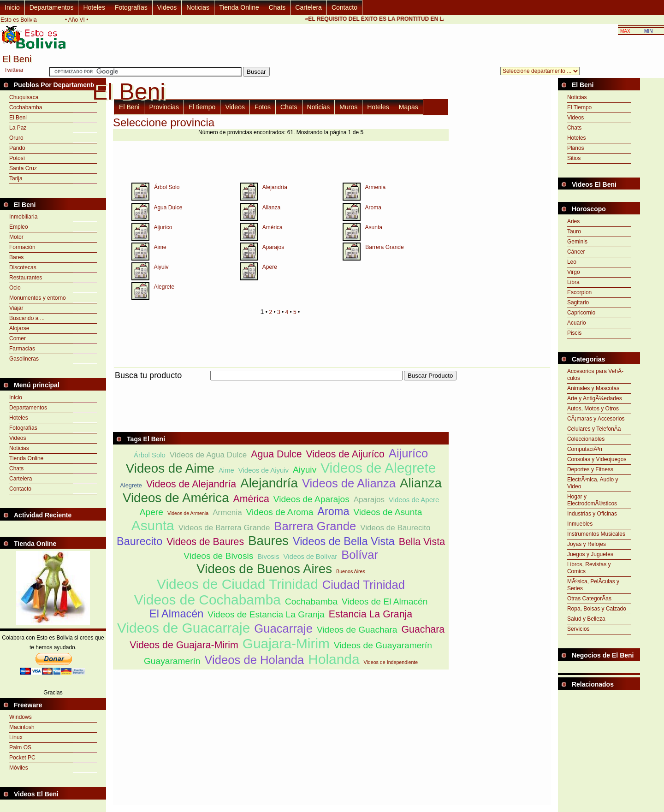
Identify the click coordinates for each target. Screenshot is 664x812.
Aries (573, 221)
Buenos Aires (351, 571)
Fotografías (131, 7)
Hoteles (94, 7)
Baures (268, 541)
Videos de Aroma (280, 512)
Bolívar (360, 555)
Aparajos (273, 247)
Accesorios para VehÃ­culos (595, 375)
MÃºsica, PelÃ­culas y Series (593, 585)
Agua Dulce (168, 207)
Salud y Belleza (586, 619)
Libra (573, 282)
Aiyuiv (161, 267)
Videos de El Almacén (385, 602)
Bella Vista (422, 542)
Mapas (409, 107)
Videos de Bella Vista (344, 541)
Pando (17, 148)
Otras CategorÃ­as (589, 599)
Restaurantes (26, 278)
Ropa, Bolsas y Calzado (597, 609)
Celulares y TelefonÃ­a (594, 429)
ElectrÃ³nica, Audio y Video (593, 483)
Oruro (16, 138)
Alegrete (164, 287)
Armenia (376, 187)
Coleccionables (586, 439)
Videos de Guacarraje (184, 628)
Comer (18, 338)
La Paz (18, 128)
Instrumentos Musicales (596, 534)
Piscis (574, 333)
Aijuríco (163, 227)
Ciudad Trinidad (364, 585)
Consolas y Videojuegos (597, 459)
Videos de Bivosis (218, 556)
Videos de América (176, 498)
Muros (348, 107)
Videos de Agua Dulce (208, 455)
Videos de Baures (205, 542)
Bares (16, 257)
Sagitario (578, 302)
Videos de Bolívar (311, 556)
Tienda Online (239, 7)
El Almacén (176, 614)
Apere (270, 267)
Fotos (263, 107)
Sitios (574, 158)
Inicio (12, 7)
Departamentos (52, 7)
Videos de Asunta (388, 512)
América (273, 227)
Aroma (373, 207)
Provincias (164, 107)
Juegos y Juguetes (590, 554)
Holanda (334, 659)
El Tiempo (579, 107)
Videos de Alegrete (378, 468)
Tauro (574, 231)
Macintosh (22, 727)
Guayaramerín (172, 661)
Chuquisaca (24, 97)
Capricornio (581, 313)
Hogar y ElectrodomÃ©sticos (592, 500)
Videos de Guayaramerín (383, 645)
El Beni (18, 118)
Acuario (577, 323)
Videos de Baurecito (395, 528)
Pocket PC (22, 758)
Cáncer (576, 252)
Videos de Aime (170, 468)
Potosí (17, 158)
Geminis (577, 242)
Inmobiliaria (23, 217)
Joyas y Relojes (587, 544)
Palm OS (20, 747)
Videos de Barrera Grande (224, 528)
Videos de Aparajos (311, 499)
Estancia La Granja (371, 614)
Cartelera (308, 7)
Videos (167, 7)
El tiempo (202, 107)
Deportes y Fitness (590, 469)
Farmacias (22, 349)
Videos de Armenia (188, 513)
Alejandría (275, 187)
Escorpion (579, 292)
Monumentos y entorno (38, 298)
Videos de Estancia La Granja (266, 614)
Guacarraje (283, 628)
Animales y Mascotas (593, 388)
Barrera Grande (384, 247)
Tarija (16, 178)
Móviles (19, 768)
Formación (22, 247)
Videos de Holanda (255, 660)
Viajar (16, 308)
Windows (21, 717)
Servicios (578, 629)
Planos (576, 148)
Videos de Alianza (349, 483)
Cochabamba (26, 107)
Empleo (19, 227)
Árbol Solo (167, 187)
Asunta (374, 227)
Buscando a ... (27, 318)
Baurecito (139, 541)
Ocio (15, 288)
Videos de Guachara (357, 630)
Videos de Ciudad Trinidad (237, 584)
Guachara (423, 629)
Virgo (574, 272)
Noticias (198, 7)
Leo (572, 262)
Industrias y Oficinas (592, 514)
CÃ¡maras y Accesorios (596, 419)
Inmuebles (580, 524)
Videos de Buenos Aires (264, 569)
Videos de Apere (414, 500)
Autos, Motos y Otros (593, 409)
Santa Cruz (23, 168)
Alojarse (19, 328)
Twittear (14, 70)
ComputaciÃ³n (585, 449)
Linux (16, 737)
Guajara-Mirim (286, 643)
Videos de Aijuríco (345, 454)
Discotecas (23, 267)
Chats (277, 7)
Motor (16, 237)
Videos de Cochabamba (207, 600)
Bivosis (268, 556)
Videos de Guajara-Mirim (184, 645)
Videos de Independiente (391, 662)
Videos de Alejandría (191, 484)
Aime (160, 247)
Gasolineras (24, 359)
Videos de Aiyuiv (264, 470)
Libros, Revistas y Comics (589, 568)
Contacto (344, 7)
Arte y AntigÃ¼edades (595, 398)
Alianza (271, 207)
